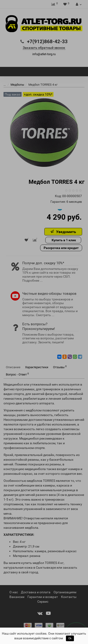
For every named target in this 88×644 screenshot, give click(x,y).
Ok (70, 638)
